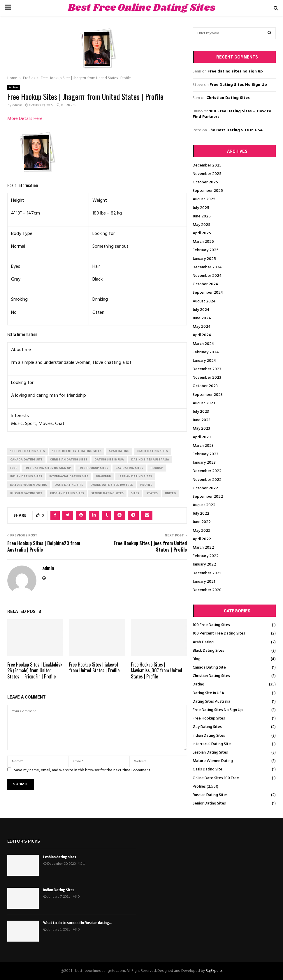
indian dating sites (26, 476)
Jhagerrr (103, 476)
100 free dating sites (28, 451)
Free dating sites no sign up (235, 71)
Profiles (14, 87)
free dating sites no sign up (48, 468)
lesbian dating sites (135, 476)
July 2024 (201, 310)
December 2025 (207, 165)
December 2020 (207, 590)
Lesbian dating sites (60, 857)
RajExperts (214, 971)
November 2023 (207, 378)
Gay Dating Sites (207, 727)
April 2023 (202, 437)
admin (17, 105)
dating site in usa (109, 460)
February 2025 (206, 250)
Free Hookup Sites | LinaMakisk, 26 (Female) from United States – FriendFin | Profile (35, 671)
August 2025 (204, 199)
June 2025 (202, 216)
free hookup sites (93, 468)
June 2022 (202, 522)
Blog (197, 659)
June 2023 (202, 420)
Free (14, 468)
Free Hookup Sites (209, 718)
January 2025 (204, 259)
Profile (146, 485)
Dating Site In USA (208, 693)
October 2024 (205, 284)
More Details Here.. (26, 119)
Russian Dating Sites (210, 795)
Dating (198, 684)
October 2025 (205, 182)
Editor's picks (24, 841)
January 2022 (204, 565)
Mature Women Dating (213, 761)
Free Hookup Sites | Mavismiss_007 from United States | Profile (157, 671)
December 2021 (207, 573)
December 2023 (207, 369)
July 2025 (201, 208)
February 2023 (205, 454)
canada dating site (26, 460)
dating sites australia (150, 460)
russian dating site (26, 493)
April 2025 (202, 233)
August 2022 (204, 505)
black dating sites (152, 451)
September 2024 (208, 293)
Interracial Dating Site (212, 744)
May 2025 (202, 225)
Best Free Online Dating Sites (142, 8)
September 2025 (208, 191)
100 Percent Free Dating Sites (219, 633)
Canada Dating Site (209, 668)
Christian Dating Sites (228, 98)
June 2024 (202, 318)
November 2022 (207, 480)
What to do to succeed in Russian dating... (77, 923)
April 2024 (202, 335)
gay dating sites (129, 468)
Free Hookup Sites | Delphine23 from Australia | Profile (44, 546)
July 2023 (201, 412)
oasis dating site (69, 485)
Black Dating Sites (208, 651)
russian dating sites (67, 493)
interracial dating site (69, 476)
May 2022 (202, 531)
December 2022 (207, 471)
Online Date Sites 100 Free (216, 778)
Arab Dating (203, 642)
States (152, 493)
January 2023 (204, 463)
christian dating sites (68, 460)
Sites (135, 493)
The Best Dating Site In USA (235, 130)
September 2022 (208, 497)
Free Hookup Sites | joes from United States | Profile (150, 546)
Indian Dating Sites (209, 736)
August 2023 (204, 403)
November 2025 (207, 174)
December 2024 (207, 267)
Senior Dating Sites (209, 803)
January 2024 (204, 361)
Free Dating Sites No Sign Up (238, 85)
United (170, 493)
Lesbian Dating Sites (210, 753)
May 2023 (201, 429)
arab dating (119, 451)
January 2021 (204, 582)
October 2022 (205, 488)
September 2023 (208, 395)
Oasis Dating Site (208, 769)
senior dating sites (107, 493)
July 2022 (201, 514)
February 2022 (206, 556)
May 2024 (202, 327)
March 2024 (203, 344)
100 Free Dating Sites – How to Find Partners (232, 114)
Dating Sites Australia (211, 702)
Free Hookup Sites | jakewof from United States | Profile (94, 668)
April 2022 (202, 539)
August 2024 (204, 301)
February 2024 (206, 352)
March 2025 (203, 242)
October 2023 (205, 386)
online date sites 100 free (112, 485)
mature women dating (29, 485)
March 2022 (203, 548)
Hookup (157, 468)
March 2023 (203, 446)
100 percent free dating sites (77, 451)
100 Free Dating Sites (211, 625)
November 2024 (207, 276)
